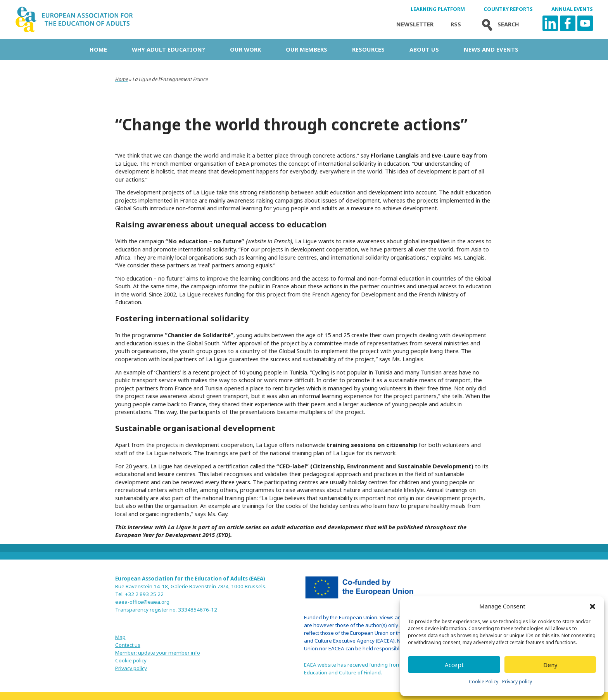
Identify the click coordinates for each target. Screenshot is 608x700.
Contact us (128, 645)
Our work (245, 49)
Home (98, 49)
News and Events (491, 49)
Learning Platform (438, 9)
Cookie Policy (484, 682)
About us (424, 49)
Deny (550, 665)
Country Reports (508, 9)
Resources (368, 49)
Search (499, 24)
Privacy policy (517, 682)
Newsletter (415, 24)
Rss (456, 24)
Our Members (307, 49)
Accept (454, 665)
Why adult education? (168, 49)
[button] (592, 606)
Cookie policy (131, 660)
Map (120, 637)
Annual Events (572, 9)
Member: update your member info (158, 653)
